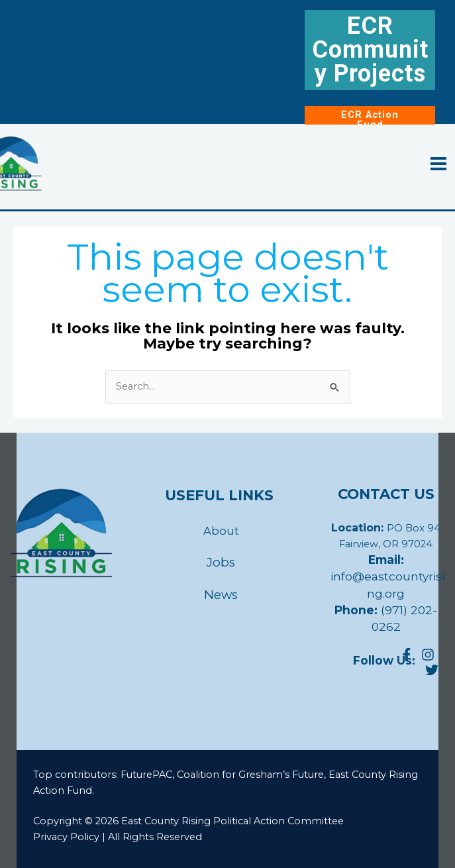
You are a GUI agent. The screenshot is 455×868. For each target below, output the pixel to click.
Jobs (221, 562)
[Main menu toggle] (438, 164)
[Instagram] (428, 655)
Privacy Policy (66, 837)
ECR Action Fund (370, 120)
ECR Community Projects (370, 50)
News (221, 595)
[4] (432, 670)
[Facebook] (407, 655)
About (221, 531)
